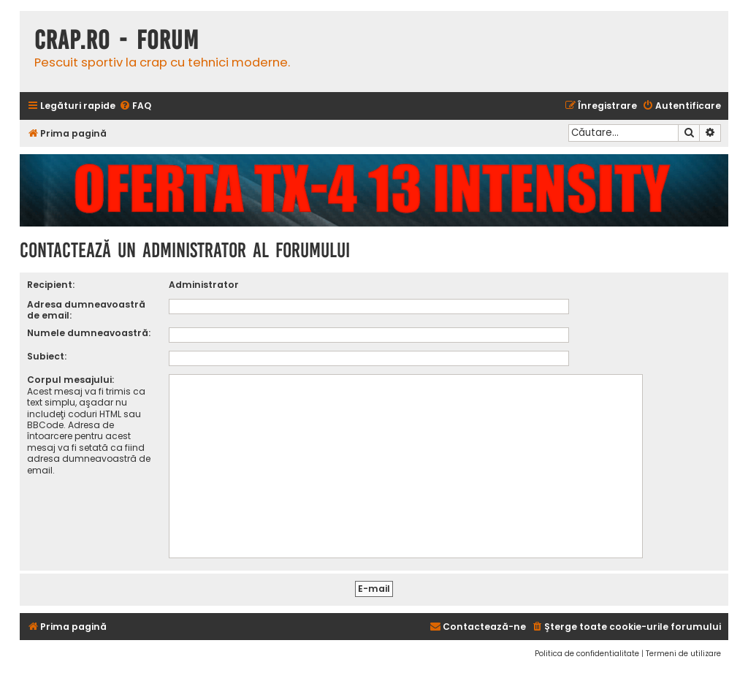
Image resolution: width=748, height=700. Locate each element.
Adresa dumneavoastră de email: (86, 310)
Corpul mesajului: (70, 380)
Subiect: (47, 356)
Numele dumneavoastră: (89, 333)
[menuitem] (135, 106)
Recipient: (51, 285)
